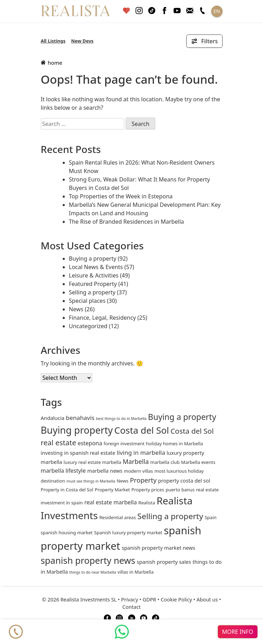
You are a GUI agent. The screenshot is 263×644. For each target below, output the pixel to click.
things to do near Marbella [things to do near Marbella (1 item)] (93, 572)
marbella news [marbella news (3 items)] (105, 471)
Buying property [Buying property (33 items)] (77, 430)
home (52, 63)
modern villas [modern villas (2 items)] (139, 471)
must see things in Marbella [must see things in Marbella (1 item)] (91, 481)
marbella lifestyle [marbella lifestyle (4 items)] (63, 471)
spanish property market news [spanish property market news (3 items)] (159, 548)
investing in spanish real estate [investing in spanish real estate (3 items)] (78, 453)
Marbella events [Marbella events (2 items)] (198, 462)
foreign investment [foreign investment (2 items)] (124, 444)
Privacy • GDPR (139, 600)
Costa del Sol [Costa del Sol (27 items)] (142, 430)
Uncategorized (88, 326)
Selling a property (92, 292)
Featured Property (93, 284)
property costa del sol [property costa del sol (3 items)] (184, 480)
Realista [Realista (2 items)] (147, 503)
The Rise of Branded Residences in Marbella (127, 222)
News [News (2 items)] (122, 481)
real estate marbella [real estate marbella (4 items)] (110, 502)
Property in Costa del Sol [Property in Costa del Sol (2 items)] (67, 490)
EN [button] (217, 11)
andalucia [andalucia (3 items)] (53, 418)
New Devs (82, 41)
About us (207, 600)
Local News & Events (96, 267)
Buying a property (93, 259)
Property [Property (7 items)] (143, 480)
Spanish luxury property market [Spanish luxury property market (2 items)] (128, 533)
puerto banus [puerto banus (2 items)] (180, 490)
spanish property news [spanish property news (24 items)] (88, 560)
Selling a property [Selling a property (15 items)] (170, 516)
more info (238, 632)
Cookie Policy (176, 600)
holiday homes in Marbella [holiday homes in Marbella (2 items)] (175, 444)
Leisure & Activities (94, 275)
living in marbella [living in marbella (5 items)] (141, 452)
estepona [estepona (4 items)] (90, 443)
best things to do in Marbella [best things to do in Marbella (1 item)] (121, 419)
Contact (131, 607)
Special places (87, 301)
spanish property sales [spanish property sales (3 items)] (164, 562)
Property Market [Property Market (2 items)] (112, 490)
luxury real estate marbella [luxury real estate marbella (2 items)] (93, 462)
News (76, 309)
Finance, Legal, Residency (103, 318)
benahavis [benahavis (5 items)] (80, 418)
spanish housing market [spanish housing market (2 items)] (67, 533)
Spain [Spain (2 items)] (211, 517)
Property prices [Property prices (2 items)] (148, 490)
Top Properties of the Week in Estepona (121, 196)
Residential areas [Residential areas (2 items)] (118, 517)
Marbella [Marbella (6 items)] (136, 461)
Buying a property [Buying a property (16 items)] (182, 417)
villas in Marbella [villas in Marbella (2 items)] (136, 572)
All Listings (53, 41)
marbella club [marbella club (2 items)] (165, 462)
